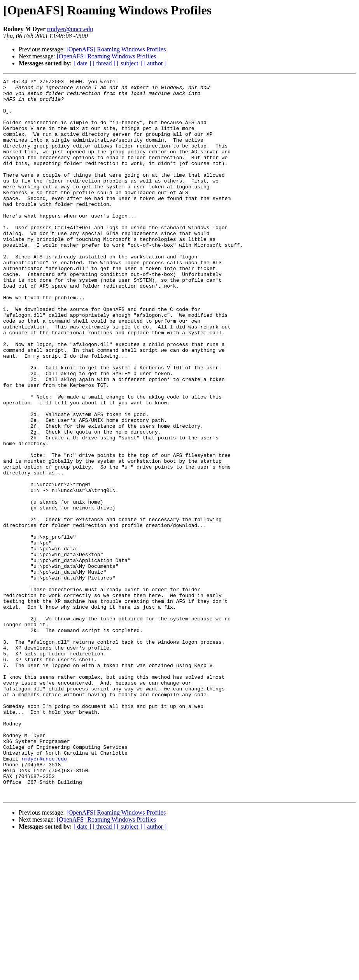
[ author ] (155, 63)
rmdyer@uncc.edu (70, 29)
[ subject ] (130, 63)
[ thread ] (104, 63)
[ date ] (82, 63)
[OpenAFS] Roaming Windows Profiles (116, 49)
